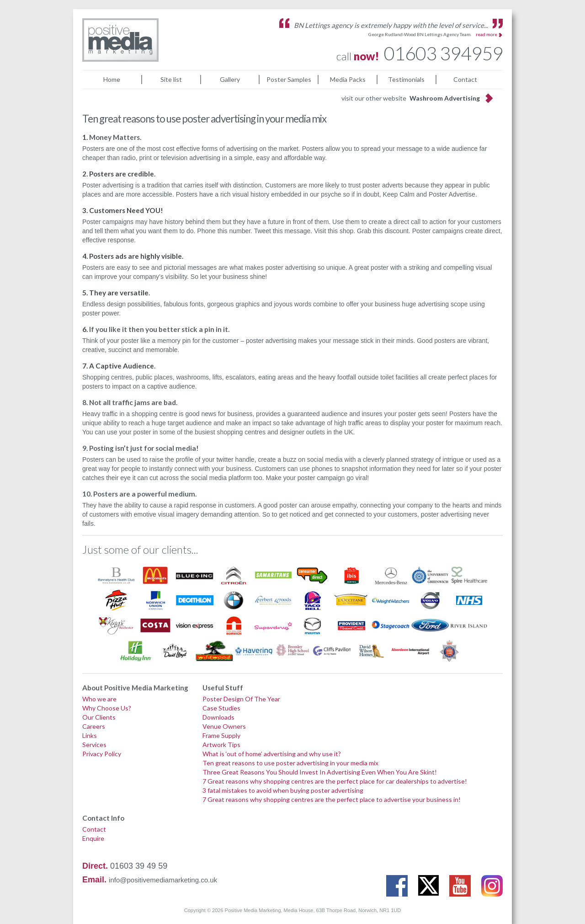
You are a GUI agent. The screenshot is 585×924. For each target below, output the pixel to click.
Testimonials (406, 79)
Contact (465, 79)
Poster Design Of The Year (241, 699)
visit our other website (411, 98)
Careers (94, 726)
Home (112, 79)
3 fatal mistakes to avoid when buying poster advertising (283, 790)
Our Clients (99, 717)
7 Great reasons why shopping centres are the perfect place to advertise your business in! (332, 799)
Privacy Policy (102, 754)
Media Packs (348, 79)
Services (94, 745)
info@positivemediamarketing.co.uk (163, 880)
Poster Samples (289, 79)
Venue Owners (224, 726)
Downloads (218, 717)
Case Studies (221, 708)
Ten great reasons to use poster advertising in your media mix (290, 763)
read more (487, 34)
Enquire (93, 838)
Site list (171, 79)
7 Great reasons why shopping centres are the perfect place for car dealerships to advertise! (335, 781)
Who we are (99, 699)
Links (90, 735)
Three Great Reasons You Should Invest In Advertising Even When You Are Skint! (320, 772)
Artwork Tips (221, 745)
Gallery (230, 79)
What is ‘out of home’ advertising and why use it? (272, 754)
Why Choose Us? (107, 708)
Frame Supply (221, 735)
